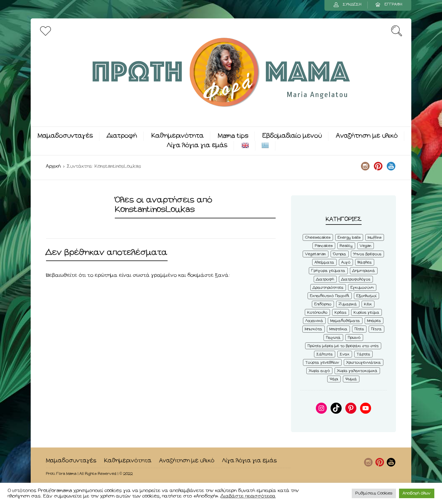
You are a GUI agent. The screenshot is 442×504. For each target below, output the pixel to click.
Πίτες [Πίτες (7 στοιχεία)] (359, 329)
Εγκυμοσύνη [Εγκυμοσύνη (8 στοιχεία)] (362, 288)
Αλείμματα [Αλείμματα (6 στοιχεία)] (324, 262)
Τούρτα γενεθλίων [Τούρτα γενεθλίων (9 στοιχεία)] (322, 363)
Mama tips (233, 136)
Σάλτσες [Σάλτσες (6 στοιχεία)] (325, 354)
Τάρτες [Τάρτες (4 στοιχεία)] (363, 354)
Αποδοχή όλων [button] (417, 493)
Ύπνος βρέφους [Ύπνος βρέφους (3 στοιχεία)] (367, 254)
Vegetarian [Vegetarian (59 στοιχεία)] (316, 254)
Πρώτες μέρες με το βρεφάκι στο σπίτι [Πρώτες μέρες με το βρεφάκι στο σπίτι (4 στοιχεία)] (343, 346)
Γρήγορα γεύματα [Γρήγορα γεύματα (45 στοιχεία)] (328, 271)
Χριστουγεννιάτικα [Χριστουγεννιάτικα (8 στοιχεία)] (364, 363)
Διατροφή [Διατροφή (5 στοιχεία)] (325, 279)
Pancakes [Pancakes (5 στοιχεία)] (324, 246)
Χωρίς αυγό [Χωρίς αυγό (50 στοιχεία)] (319, 371)
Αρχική (53, 166)
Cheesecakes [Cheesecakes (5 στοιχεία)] (318, 238)
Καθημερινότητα (178, 136)
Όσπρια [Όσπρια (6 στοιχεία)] (340, 254)
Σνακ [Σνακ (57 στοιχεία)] (345, 354)
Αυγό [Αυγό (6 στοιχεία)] (346, 262)
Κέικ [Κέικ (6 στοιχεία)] (368, 304)
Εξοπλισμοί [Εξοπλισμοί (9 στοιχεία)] (366, 296)
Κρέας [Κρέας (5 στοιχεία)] (341, 313)
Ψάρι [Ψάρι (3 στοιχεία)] (334, 379)
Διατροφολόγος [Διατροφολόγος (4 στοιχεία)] (356, 279)
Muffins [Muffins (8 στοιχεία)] (375, 238)
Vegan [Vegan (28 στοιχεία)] (366, 246)
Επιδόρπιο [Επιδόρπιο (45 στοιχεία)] (323, 304)
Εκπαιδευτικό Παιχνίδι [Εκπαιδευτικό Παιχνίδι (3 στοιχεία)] (330, 296)
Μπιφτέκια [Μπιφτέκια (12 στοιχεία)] (338, 329)
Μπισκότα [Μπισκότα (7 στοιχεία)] (314, 329)
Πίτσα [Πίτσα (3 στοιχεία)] (376, 329)
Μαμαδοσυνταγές (65, 136)
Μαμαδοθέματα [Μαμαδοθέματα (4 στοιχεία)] (345, 321)
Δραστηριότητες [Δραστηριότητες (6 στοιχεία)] (328, 288)
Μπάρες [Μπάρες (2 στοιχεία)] (374, 321)
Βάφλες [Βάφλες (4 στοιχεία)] (365, 262)
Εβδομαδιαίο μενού (292, 136)
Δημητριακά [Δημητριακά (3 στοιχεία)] (364, 271)
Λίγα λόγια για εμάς (197, 145)
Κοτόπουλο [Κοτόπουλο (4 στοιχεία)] (317, 313)
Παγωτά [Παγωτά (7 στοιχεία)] (333, 338)
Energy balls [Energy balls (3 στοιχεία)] (349, 238)
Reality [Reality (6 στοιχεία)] (346, 246)
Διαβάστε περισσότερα (248, 496)
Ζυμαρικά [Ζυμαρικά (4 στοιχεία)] (348, 304)
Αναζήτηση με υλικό (367, 136)
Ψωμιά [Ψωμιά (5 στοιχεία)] (351, 379)
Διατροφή (122, 136)
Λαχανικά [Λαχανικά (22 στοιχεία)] (314, 321)
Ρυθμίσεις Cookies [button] (374, 493)
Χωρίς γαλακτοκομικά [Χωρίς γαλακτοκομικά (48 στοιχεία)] (357, 371)
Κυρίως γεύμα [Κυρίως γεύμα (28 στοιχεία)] (366, 313)
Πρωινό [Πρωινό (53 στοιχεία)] (354, 338)
